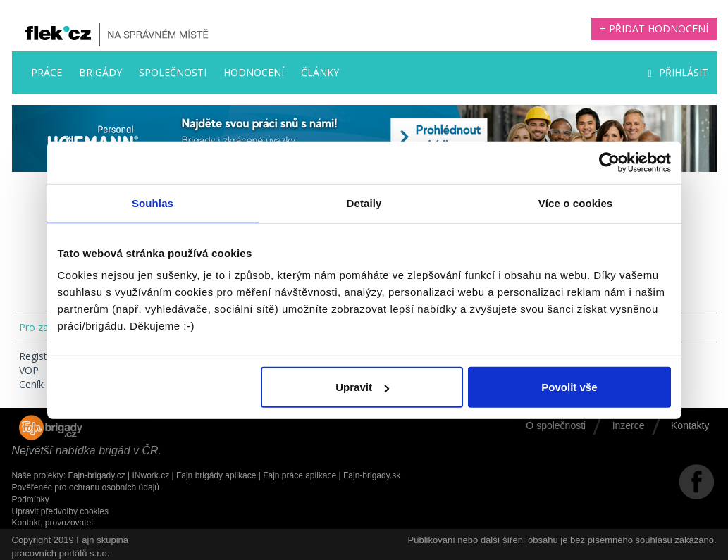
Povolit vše (569, 387)
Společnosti (173, 72)
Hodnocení (254, 72)
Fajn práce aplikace (300, 475)
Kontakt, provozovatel (53, 523)
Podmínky (31, 499)
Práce (47, 72)
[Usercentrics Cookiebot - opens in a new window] (609, 162)
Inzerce (629, 425)
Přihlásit (678, 72)
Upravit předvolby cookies (60, 511)
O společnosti (556, 425)
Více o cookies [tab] (576, 203)
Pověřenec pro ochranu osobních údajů (86, 487)
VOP (29, 370)
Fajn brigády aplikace (216, 475)
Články (320, 72)
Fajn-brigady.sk (372, 475)
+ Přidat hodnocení (654, 29)
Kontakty (690, 425)
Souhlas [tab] (153, 203)
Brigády (100, 72)
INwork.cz (150, 475)
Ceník (31, 384)
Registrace (43, 356)
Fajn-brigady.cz (97, 475)
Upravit (362, 387)
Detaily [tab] (364, 203)
